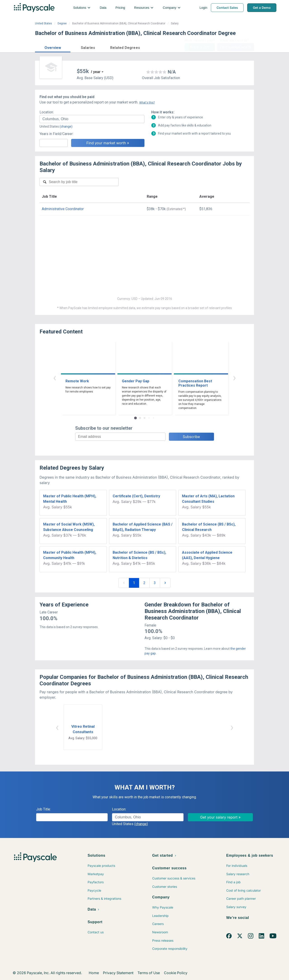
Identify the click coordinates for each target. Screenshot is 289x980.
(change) (66, 126)
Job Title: (43, 809)
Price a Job (200, 47)
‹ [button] (55, 378)
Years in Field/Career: (56, 134)
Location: (47, 112)
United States (43, 23)
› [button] (234, 378)
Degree (62, 23)
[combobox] (92, 119)
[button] (53, 47)
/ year (96, 72)
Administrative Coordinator (63, 209)
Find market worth (236, 47)
